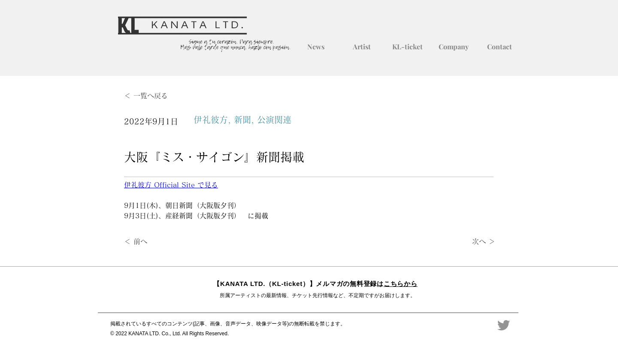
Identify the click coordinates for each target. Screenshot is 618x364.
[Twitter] (504, 325)
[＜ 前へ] (152, 242)
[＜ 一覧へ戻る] (152, 96)
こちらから (401, 284)
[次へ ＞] (474, 242)
